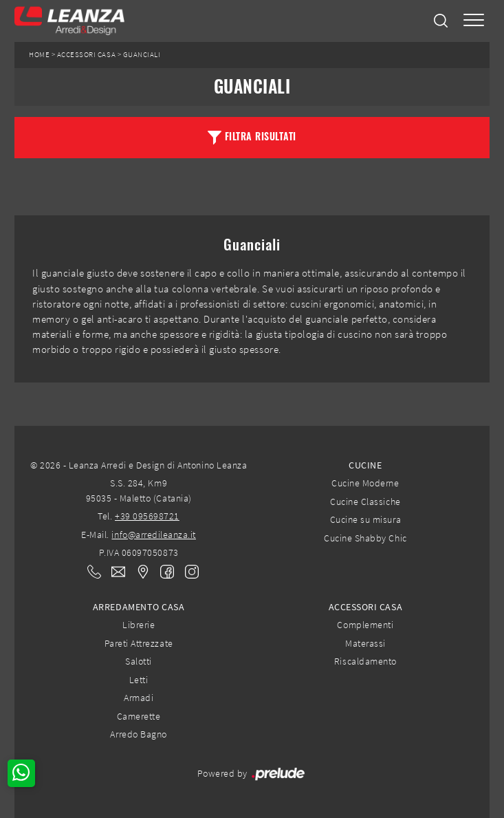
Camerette (139, 716)
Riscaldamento (365, 661)
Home (39, 55)
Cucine (365, 465)
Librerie (139, 625)
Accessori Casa (86, 55)
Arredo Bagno (138, 734)
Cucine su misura (365, 519)
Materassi (365, 643)
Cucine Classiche (365, 502)
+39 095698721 (147, 516)
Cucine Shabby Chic (365, 538)
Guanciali (142, 55)
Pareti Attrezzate (139, 643)
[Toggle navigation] (474, 21)
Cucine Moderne (365, 483)
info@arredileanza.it (154, 535)
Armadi (139, 698)
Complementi (365, 625)
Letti (139, 680)
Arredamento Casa (139, 607)
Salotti (139, 661)
